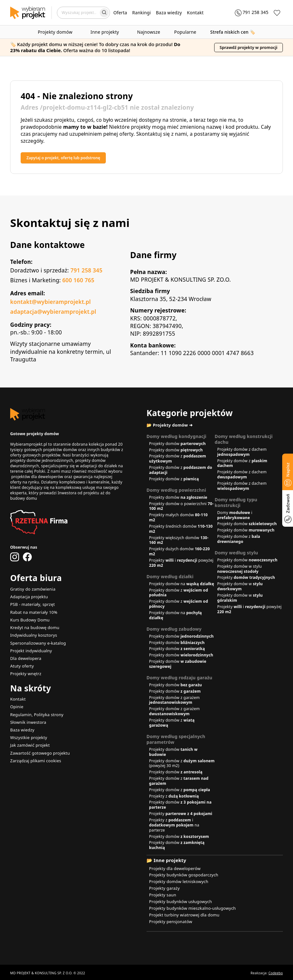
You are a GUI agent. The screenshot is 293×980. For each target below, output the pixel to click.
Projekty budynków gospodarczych (182, 876)
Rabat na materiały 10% (32, 612)
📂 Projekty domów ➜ (172, 426)
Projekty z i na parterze (174, 826)
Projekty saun (162, 895)
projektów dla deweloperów (37, 477)
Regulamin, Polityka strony (35, 711)
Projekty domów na (182, 585)
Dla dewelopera (25, 656)
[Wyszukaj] (104, 13)
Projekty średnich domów (181, 530)
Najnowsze (149, 32)
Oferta (120, 13)
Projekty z (174, 797)
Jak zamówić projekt (29, 740)
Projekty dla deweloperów (173, 870)
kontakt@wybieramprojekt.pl (51, 302)
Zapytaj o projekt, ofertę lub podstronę (73, 158)
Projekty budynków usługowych (179, 901)
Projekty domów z (177, 460)
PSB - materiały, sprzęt (31, 604)
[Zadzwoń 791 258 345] (248, 13)
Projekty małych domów (178, 519)
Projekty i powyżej (181, 564)
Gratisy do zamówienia (31, 589)
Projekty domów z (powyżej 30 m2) (182, 765)
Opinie (16, 703)
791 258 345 (86, 271)
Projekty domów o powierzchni (181, 507)
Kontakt (195, 13)
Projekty (246, 579)
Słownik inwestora (27, 718)
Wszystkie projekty (27, 733)
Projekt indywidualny (30, 649)
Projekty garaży (164, 888)
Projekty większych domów (179, 541)
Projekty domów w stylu (240, 570)
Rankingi (142, 13)
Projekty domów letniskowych (177, 882)
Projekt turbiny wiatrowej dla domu (182, 913)
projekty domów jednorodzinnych (42, 461)
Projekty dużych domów (179, 553)
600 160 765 (78, 281)
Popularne (185, 32)
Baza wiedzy (169, 13)
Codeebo (276, 971)
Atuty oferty (21, 663)
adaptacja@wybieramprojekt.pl (53, 312)
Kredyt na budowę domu (33, 626)
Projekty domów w (240, 588)
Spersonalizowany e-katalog (36, 641)
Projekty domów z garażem (174, 701)
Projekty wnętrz (25, 671)
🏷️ (233, 32)
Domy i (235, 516)
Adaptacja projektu (28, 597)
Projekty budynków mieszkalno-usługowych (190, 907)
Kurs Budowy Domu (29, 619)
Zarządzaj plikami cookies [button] (34, 755)
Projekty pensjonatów (169, 920)
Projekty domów (57, 32)
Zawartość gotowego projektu (38, 747)
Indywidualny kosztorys (32, 634)
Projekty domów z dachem (242, 453)
